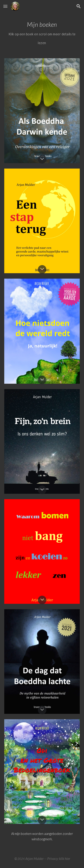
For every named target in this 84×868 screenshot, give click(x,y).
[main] (42, 33)
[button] (5, 6)
